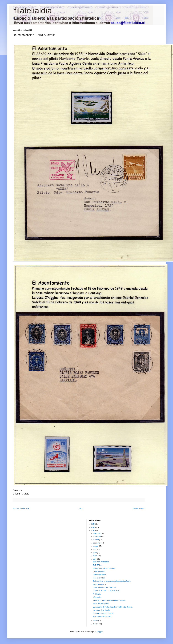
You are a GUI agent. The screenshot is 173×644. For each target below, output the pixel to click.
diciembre (97, 533)
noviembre (97, 536)
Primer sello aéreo (99, 575)
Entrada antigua (139, 508)
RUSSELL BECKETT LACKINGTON (106, 591)
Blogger (100, 632)
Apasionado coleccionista (102, 617)
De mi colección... (99, 571)
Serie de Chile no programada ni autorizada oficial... (112, 581)
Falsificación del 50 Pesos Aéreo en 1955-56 (109, 600)
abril (95, 559)
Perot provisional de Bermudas (104, 568)
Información (97, 597)
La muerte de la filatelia (101, 610)
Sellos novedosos (99, 584)
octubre (96, 540)
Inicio (81, 508)
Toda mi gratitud (99, 578)
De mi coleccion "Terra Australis (104, 588)
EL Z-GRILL (97, 565)
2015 (93, 530)
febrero (96, 624)
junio (95, 553)
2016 (93, 527)
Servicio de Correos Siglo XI (103, 613)
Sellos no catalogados (101, 604)
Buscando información (101, 562)
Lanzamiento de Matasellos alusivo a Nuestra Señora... (113, 607)
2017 (93, 524)
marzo (96, 621)
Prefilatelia (97, 594)
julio (95, 549)
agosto (96, 546)
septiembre (98, 543)
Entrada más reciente (21, 508)
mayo (95, 556)
